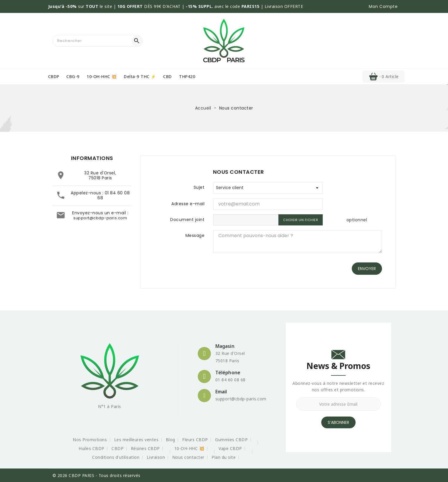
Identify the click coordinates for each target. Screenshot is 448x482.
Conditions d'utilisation (116, 457)
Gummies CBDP (231, 440)
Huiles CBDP (92, 448)
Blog (170, 440)
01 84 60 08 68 (114, 196)
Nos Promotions (90, 440)
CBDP (54, 76)
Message (195, 235)
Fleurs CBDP (195, 440)
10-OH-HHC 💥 (102, 76)
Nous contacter (188, 457)
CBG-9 (73, 76)
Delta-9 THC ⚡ (140, 76)
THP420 (187, 76)
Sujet (199, 187)
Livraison (156, 457)
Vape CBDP (230, 448)
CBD (168, 76)
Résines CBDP (145, 448)
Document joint (187, 220)
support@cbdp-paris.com (100, 218)
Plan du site (224, 457)
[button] (383, 6)
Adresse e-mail (188, 204)
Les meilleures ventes (136, 440)
